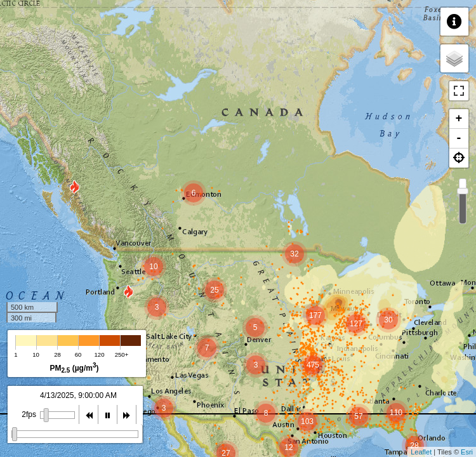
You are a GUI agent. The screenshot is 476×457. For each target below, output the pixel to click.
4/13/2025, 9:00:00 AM (78, 395)
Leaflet (421, 452)
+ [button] (459, 119)
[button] (459, 158)
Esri (467, 452)
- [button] (459, 138)
